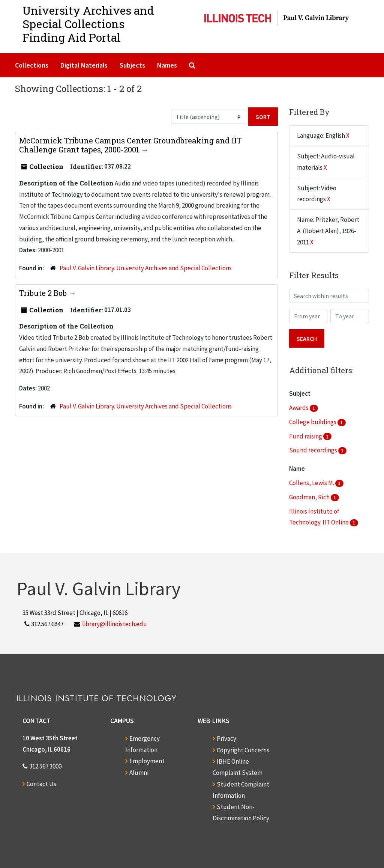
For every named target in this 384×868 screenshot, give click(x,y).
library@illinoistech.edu (115, 624)
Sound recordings (314, 450)
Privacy (226, 738)
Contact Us (41, 784)
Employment (147, 761)
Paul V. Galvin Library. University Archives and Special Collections (146, 268)
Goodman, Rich (310, 497)
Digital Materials (84, 65)
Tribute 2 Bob (44, 293)
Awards (299, 408)
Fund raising (306, 436)
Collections (32, 65)
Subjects (132, 65)
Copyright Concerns (243, 750)
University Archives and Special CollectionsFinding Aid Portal (88, 24)
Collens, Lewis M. (312, 483)
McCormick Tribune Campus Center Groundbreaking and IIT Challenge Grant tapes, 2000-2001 (130, 145)
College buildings (313, 422)
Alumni (139, 773)
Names (167, 65)
